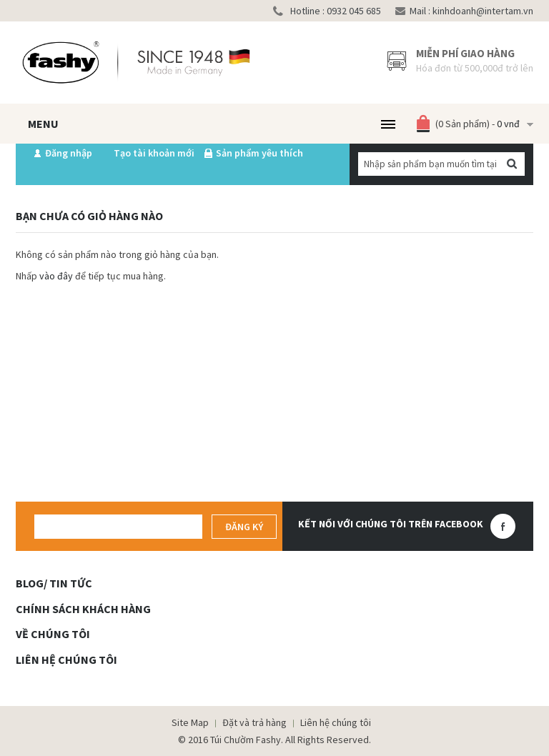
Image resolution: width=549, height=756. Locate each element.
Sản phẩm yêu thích (259, 153)
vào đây (56, 276)
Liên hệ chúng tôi (336, 722)
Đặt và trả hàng (254, 722)
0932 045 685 (353, 11)
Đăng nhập (69, 153)
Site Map (190, 722)
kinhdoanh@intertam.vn (482, 11)
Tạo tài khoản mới (154, 153)
